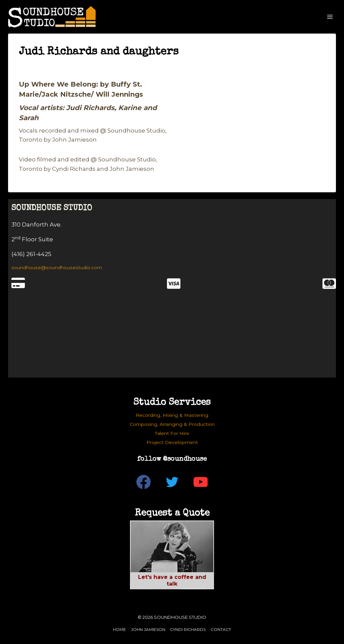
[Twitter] (172, 482)
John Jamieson (148, 629)
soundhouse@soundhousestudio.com (57, 267)
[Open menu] (330, 17)
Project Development (172, 442)
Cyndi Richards (188, 629)
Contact (221, 629)
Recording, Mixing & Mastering (172, 415)
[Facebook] (144, 482)
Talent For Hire (172, 433)
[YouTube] (201, 482)
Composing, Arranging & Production (172, 424)
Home (119, 629)
